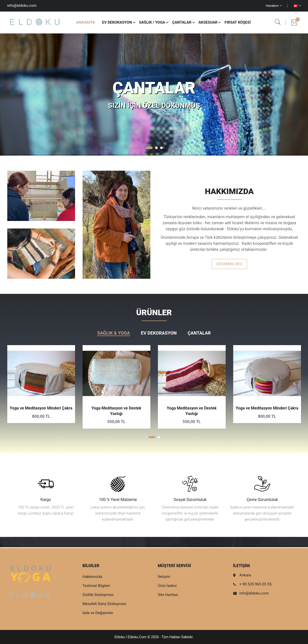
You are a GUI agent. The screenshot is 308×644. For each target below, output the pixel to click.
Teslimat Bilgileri (96, 586)
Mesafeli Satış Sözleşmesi (105, 604)
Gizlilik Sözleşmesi (98, 595)
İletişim (164, 577)
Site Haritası (168, 595)
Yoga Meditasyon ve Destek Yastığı (116, 411)
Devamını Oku (229, 264)
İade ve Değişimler (98, 613)
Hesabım (274, 6)
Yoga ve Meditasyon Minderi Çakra (41, 408)
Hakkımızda (93, 577)
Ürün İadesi (167, 586)
